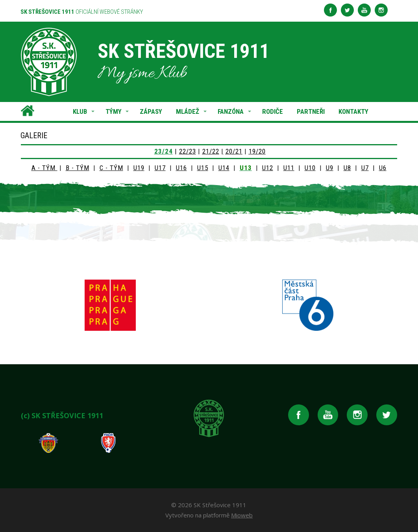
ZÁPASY (151, 111)
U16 (181, 168)
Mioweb (242, 515)
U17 (160, 168)
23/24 (164, 151)
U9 (330, 168)
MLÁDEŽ (188, 111)
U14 (224, 168)
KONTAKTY (353, 111)
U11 (289, 168)
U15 (203, 168)
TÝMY (114, 111)
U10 (310, 168)
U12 (268, 168)
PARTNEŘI (311, 111)
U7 (365, 168)
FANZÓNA (231, 111)
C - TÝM (111, 168)
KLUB (80, 111)
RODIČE (273, 111)
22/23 (188, 151)
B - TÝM (78, 168)
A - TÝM (44, 168)
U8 (347, 168)
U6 (383, 168)
